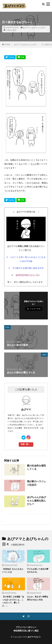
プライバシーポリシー (26, 627)
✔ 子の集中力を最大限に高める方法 (26, 268)
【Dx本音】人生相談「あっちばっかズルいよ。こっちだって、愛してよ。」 (13, 601)
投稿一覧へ (25, 444)
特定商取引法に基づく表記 (26, 631)
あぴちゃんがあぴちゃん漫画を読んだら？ (36, 501)
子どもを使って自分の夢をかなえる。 (38, 570)
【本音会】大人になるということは (13, 570)
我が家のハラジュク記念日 (36, 483)
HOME (7, 44)
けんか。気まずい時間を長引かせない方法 (38, 598)
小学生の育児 (11, 30)
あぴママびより (34, 637)
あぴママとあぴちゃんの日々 (34, 28)
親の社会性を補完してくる (36, 467)
